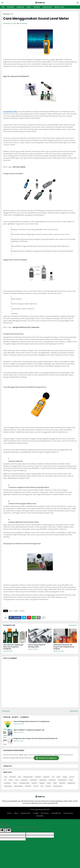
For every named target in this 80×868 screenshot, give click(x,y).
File (53, 777)
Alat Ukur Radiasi (19, 167)
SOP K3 (36, 786)
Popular (7, 717)
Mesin (29, 7)
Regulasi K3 (71, 783)
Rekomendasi (18, 786)
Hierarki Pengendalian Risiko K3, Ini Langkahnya (31, 721)
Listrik (15, 783)
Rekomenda (8, 786)
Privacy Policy (68, 813)
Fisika (16, 611)
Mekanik (42, 783)
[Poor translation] (8, 830)
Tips (42, 786)
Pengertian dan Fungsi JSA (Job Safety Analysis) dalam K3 (35, 738)
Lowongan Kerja (24, 783)
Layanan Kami (26, 813)
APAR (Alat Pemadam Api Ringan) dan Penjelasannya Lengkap (64, 647)
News (55, 783)
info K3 (22, 611)
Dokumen (38, 777)
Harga (65, 777)
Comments (25, 717)
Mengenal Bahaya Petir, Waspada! (26, 327)
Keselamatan (47, 7)
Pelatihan (37, 7)
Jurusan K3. (34, 780)
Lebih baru (6, 711)
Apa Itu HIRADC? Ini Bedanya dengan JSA (29, 730)
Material (34, 783)
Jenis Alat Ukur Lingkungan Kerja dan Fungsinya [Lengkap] (13, 647)
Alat (12, 14)
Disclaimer (40, 816)
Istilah (11, 780)
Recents (15, 717)
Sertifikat (28, 786)
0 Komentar (23, 23)
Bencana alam (28, 777)
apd (20, 777)
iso (5, 780)
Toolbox (48, 786)
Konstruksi (7, 783)
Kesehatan (20, 7)
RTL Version (45, 813)
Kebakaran (43, 780)
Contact (36, 813)
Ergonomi (46, 777)
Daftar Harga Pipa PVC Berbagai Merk (37, 646)
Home (9, 813)
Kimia (71, 780)
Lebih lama (74, 711)
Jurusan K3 (24, 780)
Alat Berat (10, 7)
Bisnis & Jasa (59, 7)
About (16, 813)
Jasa (17, 780)
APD (3, 7)
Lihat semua (73, 625)
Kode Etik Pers (56, 813)
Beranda (6, 14)
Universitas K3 (58, 786)
